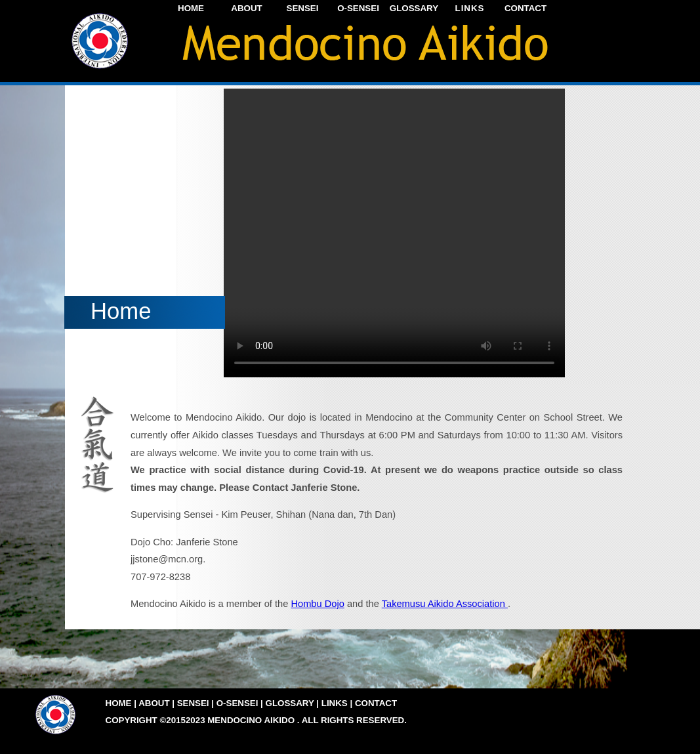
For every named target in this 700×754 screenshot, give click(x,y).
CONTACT (525, 8)
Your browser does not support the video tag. (394, 233)
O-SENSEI (358, 8)
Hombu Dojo (317, 604)
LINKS (470, 8)
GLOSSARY (414, 8)
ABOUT (246, 8)
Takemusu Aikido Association (445, 604)
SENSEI (303, 8)
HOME (191, 8)
